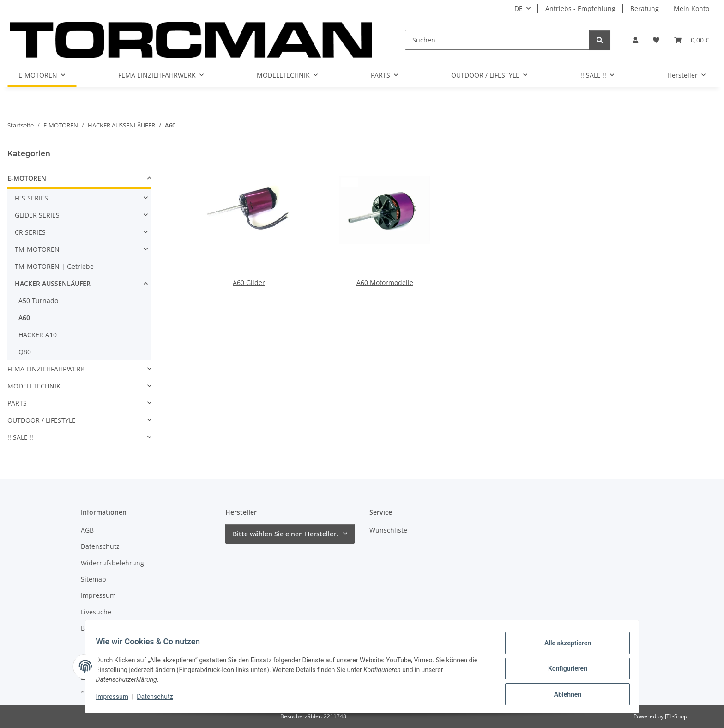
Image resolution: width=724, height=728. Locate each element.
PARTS (17, 403)
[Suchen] (497, 40)
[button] (635, 40)
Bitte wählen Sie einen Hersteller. (285, 534)
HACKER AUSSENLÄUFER (53, 283)
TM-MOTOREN (37, 249)
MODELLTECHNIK (34, 386)
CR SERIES (30, 232)
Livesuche (96, 612)
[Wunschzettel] (656, 40)
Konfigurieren (563, 671)
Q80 (25, 352)
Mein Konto (691, 9)
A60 (24, 318)
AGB (87, 530)
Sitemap (94, 579)
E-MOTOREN (27, 178)
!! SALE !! (20, 437)
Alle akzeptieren (563, 647)
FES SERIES (31, 198)
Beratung (645, 9)
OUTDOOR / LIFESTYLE (42, 420)
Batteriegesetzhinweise (117, 628)
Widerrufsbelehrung (112, 563)
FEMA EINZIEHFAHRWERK (46, 369)
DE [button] (519, 9)
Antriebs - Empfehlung (580, 9)
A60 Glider (249, 282)
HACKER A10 (38, 335)
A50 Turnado (38, 300)
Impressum (116, 699)
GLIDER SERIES (37, 215)
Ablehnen (563, 695)
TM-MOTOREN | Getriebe (54, 266)
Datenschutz (159, 699)
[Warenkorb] (692, 40)
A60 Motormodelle (385, 282)
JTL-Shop (676, 716)
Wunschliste (388, 530)
